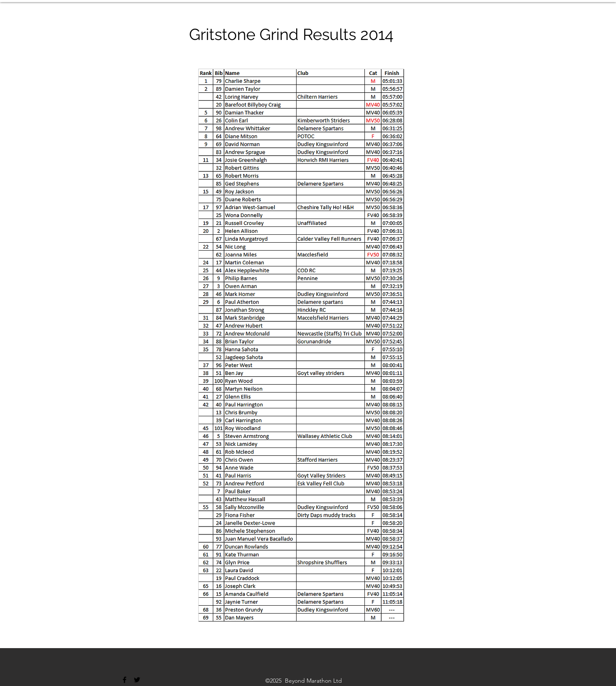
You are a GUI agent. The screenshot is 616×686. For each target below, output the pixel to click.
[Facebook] (125, 680)
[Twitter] (137, 680)
